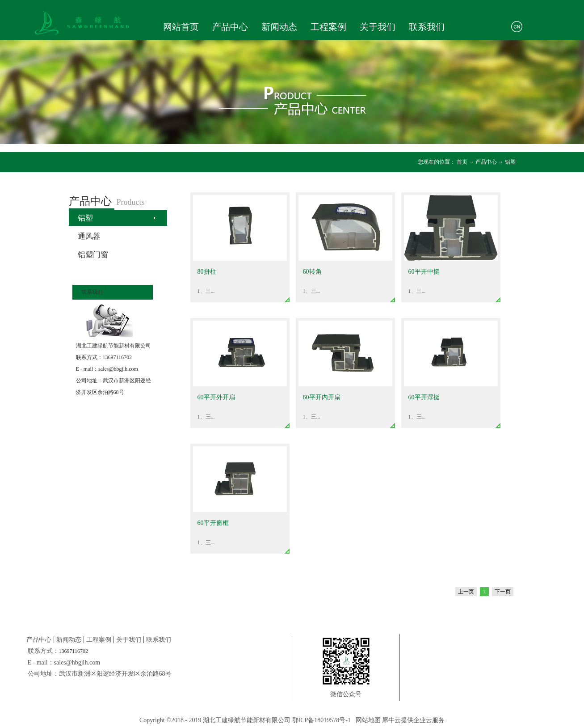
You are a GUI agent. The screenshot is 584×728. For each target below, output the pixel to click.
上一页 (466, 592)
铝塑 (510, 162)
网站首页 (181, 27)
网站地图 (367, 720)
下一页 (503, 592)
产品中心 (486, 162)
